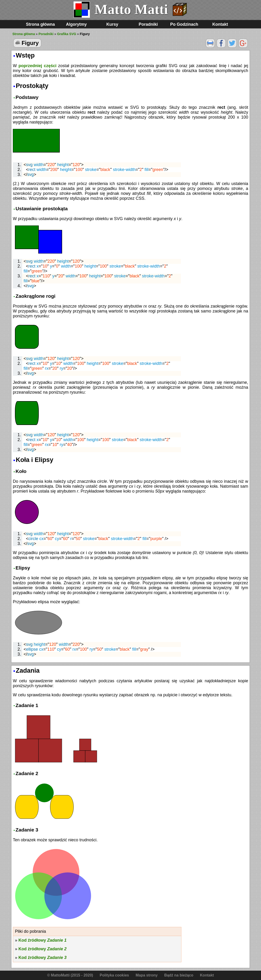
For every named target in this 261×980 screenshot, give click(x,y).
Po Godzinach (184, 24)
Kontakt (220, 24)
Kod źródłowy (42, 940)
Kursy (112, 24)
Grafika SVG (67, 34)
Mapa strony (147, 975)
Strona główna (40, 24)
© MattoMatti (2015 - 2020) (70, 975)
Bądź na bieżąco (179, 975)
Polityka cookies (114, 975)
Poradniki (148, 24)
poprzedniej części (37, 66)
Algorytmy (76, 24)
